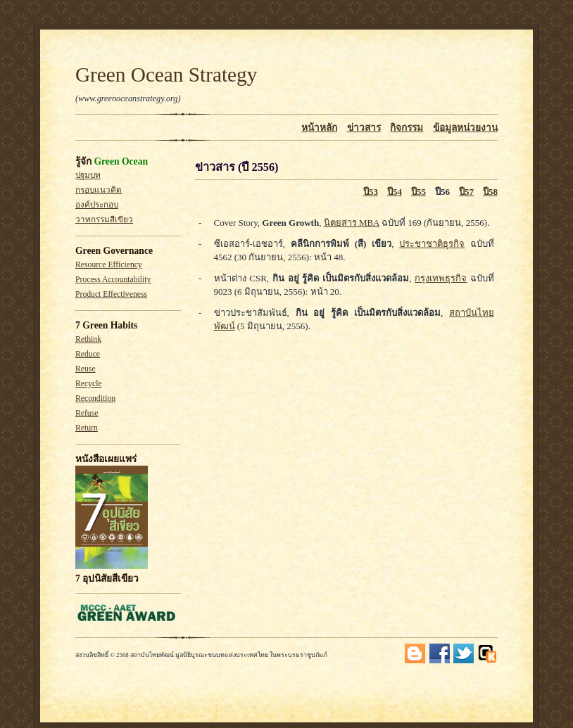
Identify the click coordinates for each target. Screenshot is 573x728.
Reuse (86, 369)
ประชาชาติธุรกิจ (432, 244)
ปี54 (395, 192)
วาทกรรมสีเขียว (104, 220)
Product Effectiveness (111, 294)
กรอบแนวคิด (99, 190)
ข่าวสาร (364, 128)
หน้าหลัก (319, 128)
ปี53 (371, 192)
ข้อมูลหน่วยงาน (465, 128)
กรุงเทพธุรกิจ (441, 278)
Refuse (87, 413)
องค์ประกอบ (97, 205)
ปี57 (466, 192)
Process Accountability (113, 280)
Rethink (88, 339)
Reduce (88, 354)
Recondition (95, 398)
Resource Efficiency (109, 265)
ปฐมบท (88, 175)
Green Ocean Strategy (166, 75)
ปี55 (418, 192)
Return (87, 428)
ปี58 (490, 192)
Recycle (89, 384)
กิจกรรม (407, 128)
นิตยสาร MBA (352, 223)
